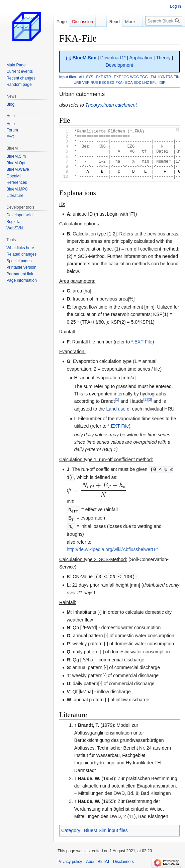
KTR (107, 77)
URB (77, 83)
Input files (68, 77)
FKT (99, 77)
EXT (118, 77)
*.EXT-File (142, 342)
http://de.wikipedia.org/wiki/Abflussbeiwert (110, 548)
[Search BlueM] (164, 21)
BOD (137, 83)
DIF (162, 83)
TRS (169, 77)
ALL (82, 77)
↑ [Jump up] (75, 723)
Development (120, 65)
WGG (135, 77)
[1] (117, 400)
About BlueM (98, 860)
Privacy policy (70, 860)
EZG (111, 83)
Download (111, 58)
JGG (125, 77)
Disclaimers (123, 860)
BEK (103, 83)
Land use (116, 409)
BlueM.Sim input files (106, 828)
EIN (177, 77)
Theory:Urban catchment (111, 105)
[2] (146, 400)
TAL (154, 77)
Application (141, 58)
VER (86, 83)
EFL (153, 83)
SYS (89, 77)
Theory (163, 58)
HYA (161, 77)
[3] (150, 400)
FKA (119, 83)
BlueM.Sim (85, 58)
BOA (129, 83)
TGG (144, 77)
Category (71, 828)
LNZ (146, 83)
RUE (95, 83)
